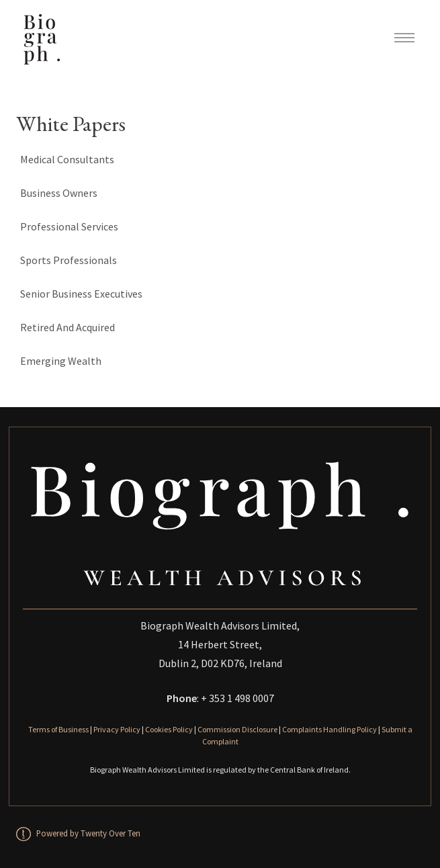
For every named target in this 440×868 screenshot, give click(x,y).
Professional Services (69, 226)
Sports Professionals (69, 260)
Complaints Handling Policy (329, 729)
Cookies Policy (169, 729)
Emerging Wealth (61, 361)
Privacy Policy (117, 729)
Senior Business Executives (81, 294)
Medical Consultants (67, 159)
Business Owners (59, 193)
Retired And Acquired (68, 327)
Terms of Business (58, 729)
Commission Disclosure (237, 729)
